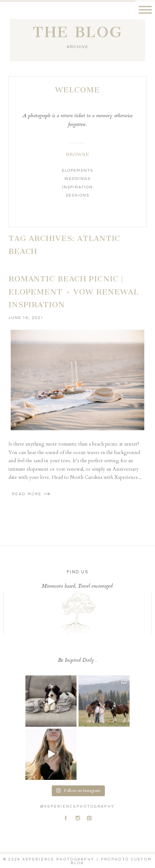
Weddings (77, 179)
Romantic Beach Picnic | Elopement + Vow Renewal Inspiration (74, 292)
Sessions (77, 195)
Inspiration (77, 187)
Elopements (77, 171)
